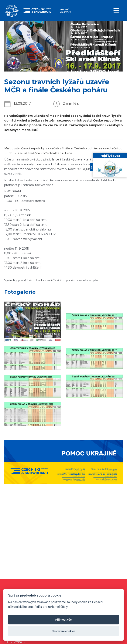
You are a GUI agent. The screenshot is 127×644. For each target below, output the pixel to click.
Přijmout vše (64, 620)
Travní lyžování (65, 11)
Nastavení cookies (63, 631)
